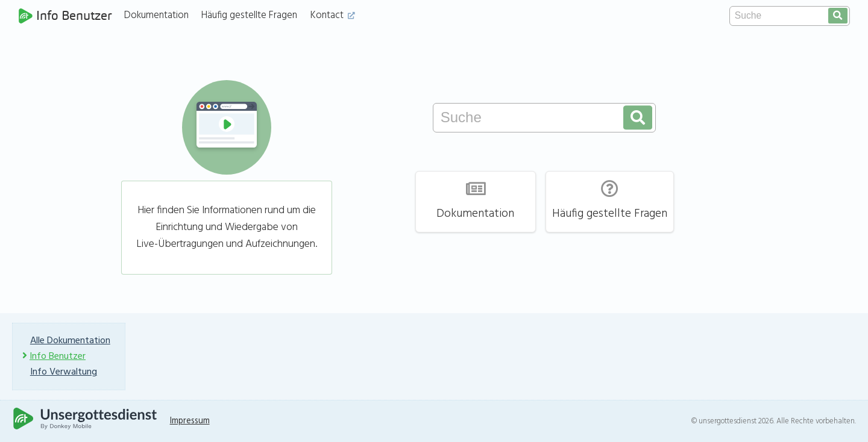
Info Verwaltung (64, 372)
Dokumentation (156, 15)
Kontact (333, 15)
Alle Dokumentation (70, 341)
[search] (838, 16)
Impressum (190, 421)
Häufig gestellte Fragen (249, 15)
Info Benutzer (65, 16)
